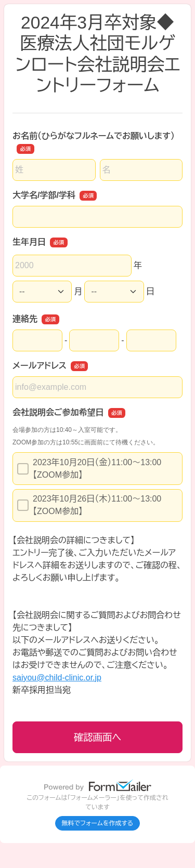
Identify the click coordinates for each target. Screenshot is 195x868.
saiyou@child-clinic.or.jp (57, 678)
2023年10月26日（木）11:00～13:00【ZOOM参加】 (89, 505)
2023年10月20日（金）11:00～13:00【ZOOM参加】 (89, 469)
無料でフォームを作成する (98, 823)
